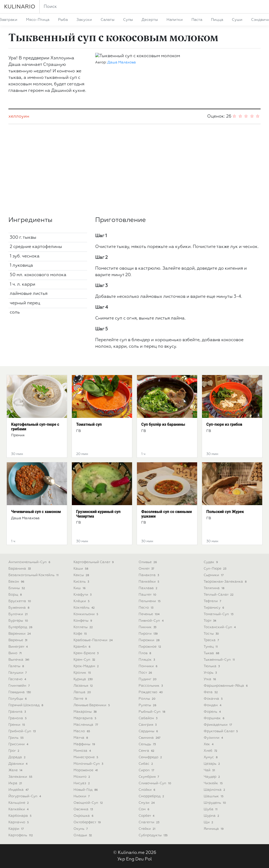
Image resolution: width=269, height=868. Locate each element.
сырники (214, 575)
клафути (83, 595)
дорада (17, 757)
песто (146, 608)
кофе (81, 634)
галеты (17, 666)
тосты (212, 634)
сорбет (147, 816)
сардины (149, 731)
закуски (84, 20)
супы (128, 20)
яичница (214, 829)
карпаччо (19, 822)
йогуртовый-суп (25, 796)
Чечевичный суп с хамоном (36, 512)
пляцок (147, 660)
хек (209, 744)
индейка (19, 790)
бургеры (19, 621)
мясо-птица (38, 20)
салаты (108, 20)
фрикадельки (218, 725)
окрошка (84, 816)
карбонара (20, 816)
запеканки (21, 777)
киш (80, 588)
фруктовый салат (221, 731)
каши (81, 569)
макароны (86, 712)
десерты (150, 20)
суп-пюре (215, 569)
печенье (150, 614)
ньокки (82, 796)
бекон (17, 582)
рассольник (151, 686)
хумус (211, 757)
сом (144, 809)
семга (147, 751)
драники (18, 764)
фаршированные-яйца (226, 686)
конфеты (83, 621)
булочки (19, 614)
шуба (211, 809)
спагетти (149, 822)
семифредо (151, 757)
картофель (21, 835)
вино (16, 653)
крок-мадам (87, 666)
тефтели (213, 601)
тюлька (212, 666)
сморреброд (152, 796)
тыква (212, 653)
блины (17, 588)
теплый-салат (219, 595)
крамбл (82, 647)
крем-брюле (87, 653)
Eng (130, 859)
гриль (17, 738)
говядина (20, 692)
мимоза (83, 751)
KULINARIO (20, 7)
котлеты (84, 627)
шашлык (214, 796)
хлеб (211, 751)
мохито (82, 777)
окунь (81, 829)
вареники (20, 634)
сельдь (148, 744)
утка (210, 679)
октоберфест (88, 822)
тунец (211, 647)
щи (209, 822)
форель (213, 712)
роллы (148, 699)
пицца (217, 20)
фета (211, 692)
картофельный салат (94, 562)
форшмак (214, 718)
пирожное (150, 647)
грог (14, 751)
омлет (147, 569)
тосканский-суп (220, 627)
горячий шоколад (26, 705)
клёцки (82, 601)
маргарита (85, 718)
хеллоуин (19, 117)
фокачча (214, 699)
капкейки (19, 809)
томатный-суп (219, 614)
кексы (82, 575)
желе (16, 770)
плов (145, 653)
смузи (147, 803)
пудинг (148, 679)
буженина (19, 608)
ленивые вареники (92, 705)
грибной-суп (23, 731)
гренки (17, 725)
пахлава (148, 588)
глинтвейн (20, 686)
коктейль (85, 608)
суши (237, 20)
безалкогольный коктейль (34, 575)
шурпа (212, 816)
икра (16, 783)
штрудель (215, 803)
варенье (18, 640)
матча (81, 738)
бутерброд (21, 627)
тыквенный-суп (220, 660)
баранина (20, 569)
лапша (83, 692)
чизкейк (214, 783)
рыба (63, 20)
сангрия (148, 725)
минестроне (86, 757)
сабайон (148, 718)
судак (211, 562)
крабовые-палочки (94, 640)
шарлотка (215, 790)
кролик (83, 673)
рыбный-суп (152, 712)
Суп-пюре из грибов (224, 424)
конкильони (86, 614)
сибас (146, 764)
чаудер (212, 777)
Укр (121, 859)
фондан (213, 705)
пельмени (150, 601)
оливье (148, 562)
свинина (150, 738)
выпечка (19, 660)
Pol (148, 859)
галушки (18, 673)
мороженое (86, 770)
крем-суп (85, 660)
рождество (151, 692)
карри (17, 829)
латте (81, 699)
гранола (18, 718)
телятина (214, 588)
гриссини (19, 744)
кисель (82, 582)
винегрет (19, 647)
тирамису (214, 608)
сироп (147, 770)
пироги (149, 634)
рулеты (148, 705)
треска (212, 640)
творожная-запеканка (226, 582)
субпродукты (154, 835)
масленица (86, 725)
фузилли (214, 738)
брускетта (20, 601)
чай (210, 770)
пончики (148, 666)
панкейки (149, 582)
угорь (211, 673)
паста (197, 20)
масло (82, 731)
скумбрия (149, 777)
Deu (140, 859)
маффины (85, 744)
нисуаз (82, 783)
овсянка (84, 809)
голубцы (18, 699)
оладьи (83, 835)
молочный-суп (89, 764)
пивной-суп (152, 621)
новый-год (86, 790)
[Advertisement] (134, 170)
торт (210, 621)
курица (84, 679)
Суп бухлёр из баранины (163, 424)
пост (146, 673)
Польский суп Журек (225, 512)
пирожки (150, 640)
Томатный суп (89, 424)
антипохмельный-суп (30, 562)
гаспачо (18, 679)
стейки (148, 829)
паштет (148, 595)
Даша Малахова (122, 62)
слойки (147, 790)
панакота (149, 575)
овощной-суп (89, 803)
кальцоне (19, 803)
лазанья (84, 686)
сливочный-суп (155, 783)
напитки (175, 20)
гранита (18, 712)
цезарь (212, 764)
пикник (148, 627)
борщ (16, 595)
